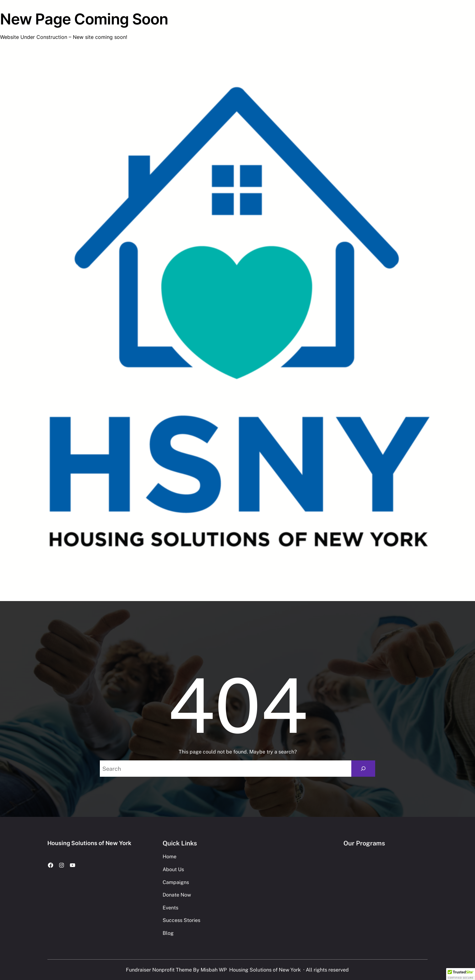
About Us (173, 869)
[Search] (363, 769)
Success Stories (181, 920)
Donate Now (177, 895)
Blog (168, 933)
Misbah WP (214, 970)
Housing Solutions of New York (89, 843)
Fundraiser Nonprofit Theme (159, 970)
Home (170, 857)
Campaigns (176, 882)
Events (170, 908)
